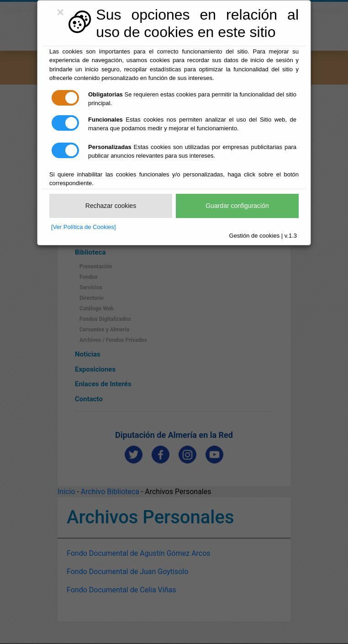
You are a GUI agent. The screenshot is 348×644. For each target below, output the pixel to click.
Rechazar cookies (111, 206)
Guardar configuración (237, 206)
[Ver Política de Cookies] (84, 227)
